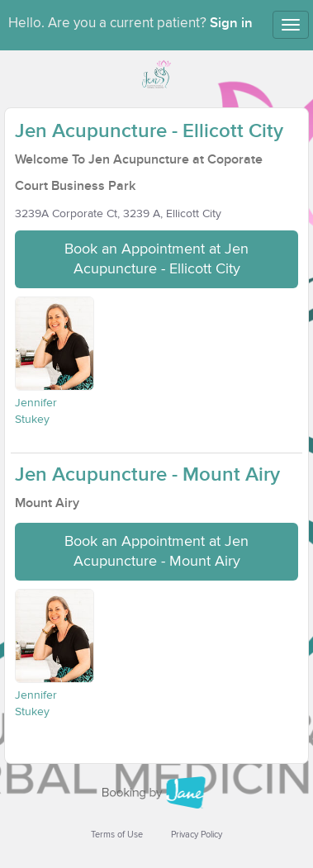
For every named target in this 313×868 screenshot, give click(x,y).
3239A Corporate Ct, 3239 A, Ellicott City (118, 214)
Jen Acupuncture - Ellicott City (149, 131)
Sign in (231, 23)
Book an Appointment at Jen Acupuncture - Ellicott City (156, 259)
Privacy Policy (197, 835)
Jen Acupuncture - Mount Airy (147, 474)
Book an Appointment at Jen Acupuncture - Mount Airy (156, 552)
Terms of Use (117, 835)
